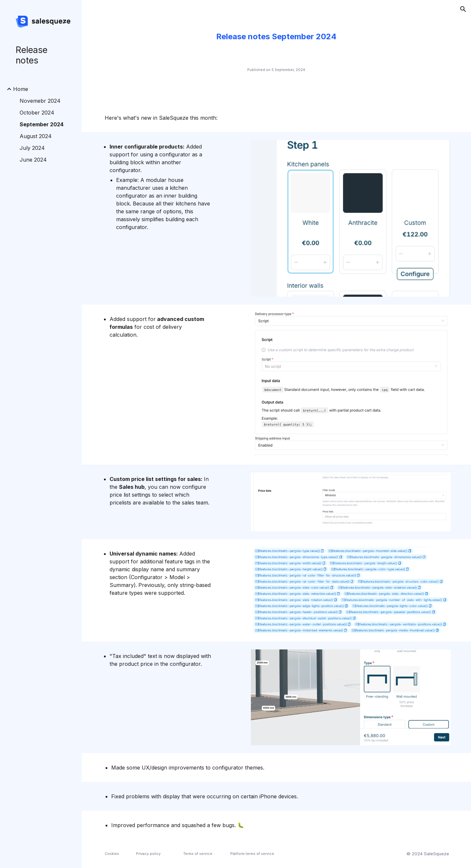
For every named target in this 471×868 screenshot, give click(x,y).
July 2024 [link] (32, 148)
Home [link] (21, 89)
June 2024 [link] (33, 160)
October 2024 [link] (37, 113)
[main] (276, 37)
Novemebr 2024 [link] (40, 101)
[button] (463, 9)
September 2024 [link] (42, 124)
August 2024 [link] (36, 136)
